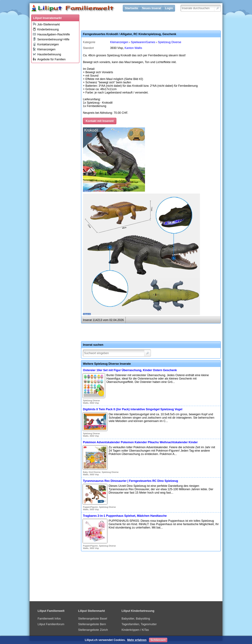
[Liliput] (79, 9)
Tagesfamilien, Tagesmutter (139, 624)
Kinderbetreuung (46, 29)
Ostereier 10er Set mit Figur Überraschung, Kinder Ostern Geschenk (130, 370)
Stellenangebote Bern (92, 624)
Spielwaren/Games (143, 42)
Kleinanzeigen (44, 49)
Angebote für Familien (49, 59)
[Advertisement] (55, 113)
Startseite (131, 8)
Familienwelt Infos (49, 619)
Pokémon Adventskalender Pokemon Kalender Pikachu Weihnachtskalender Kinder (140, 442)
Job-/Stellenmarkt (46, 24)
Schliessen (158, 640)
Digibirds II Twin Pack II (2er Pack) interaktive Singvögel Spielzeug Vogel (133, 409)
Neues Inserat (152, 8)
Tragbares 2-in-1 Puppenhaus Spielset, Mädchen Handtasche (125, 516)
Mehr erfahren (137, 640)
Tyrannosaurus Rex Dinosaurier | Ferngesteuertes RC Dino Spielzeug (130, 481)
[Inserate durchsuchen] (201, 8)
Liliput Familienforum (51, 624)
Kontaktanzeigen (46, 44)
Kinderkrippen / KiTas (135, 630)
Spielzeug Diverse (169, 42)
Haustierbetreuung (47, 54)
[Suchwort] (117, 353)
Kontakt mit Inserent (100, 121)
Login (169, 8)
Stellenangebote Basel (93, 619)
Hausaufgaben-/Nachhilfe (51, 34)
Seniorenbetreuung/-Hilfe (51, 39)
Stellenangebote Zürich (93, 630)
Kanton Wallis (133, 48)
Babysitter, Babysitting (136, 619)
